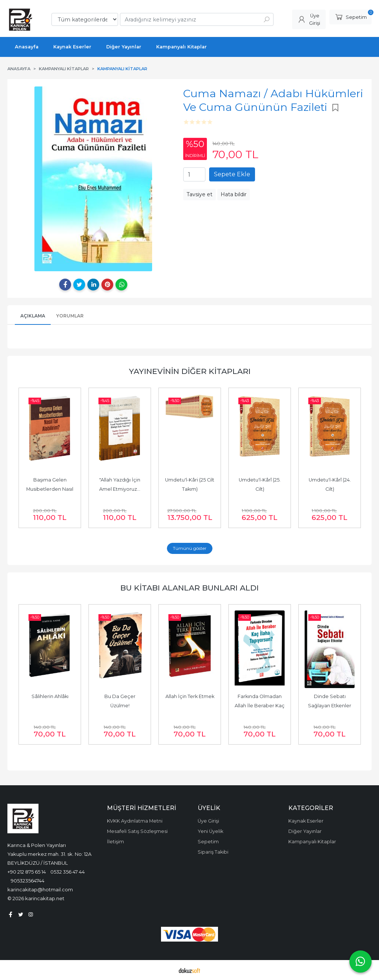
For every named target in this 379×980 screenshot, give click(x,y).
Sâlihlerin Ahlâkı (50, 696)
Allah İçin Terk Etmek (190, 696)
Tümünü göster (190, 548)
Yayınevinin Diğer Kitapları (190, 371)
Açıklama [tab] (33, 316)
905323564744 (28, 881)
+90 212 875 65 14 (27, 872)
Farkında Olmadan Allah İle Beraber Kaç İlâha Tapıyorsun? (260, 706)
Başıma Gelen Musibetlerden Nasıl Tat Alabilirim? (50, 489)
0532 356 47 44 (68, 872)
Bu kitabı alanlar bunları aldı (189, 588)
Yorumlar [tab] (70, 316)
